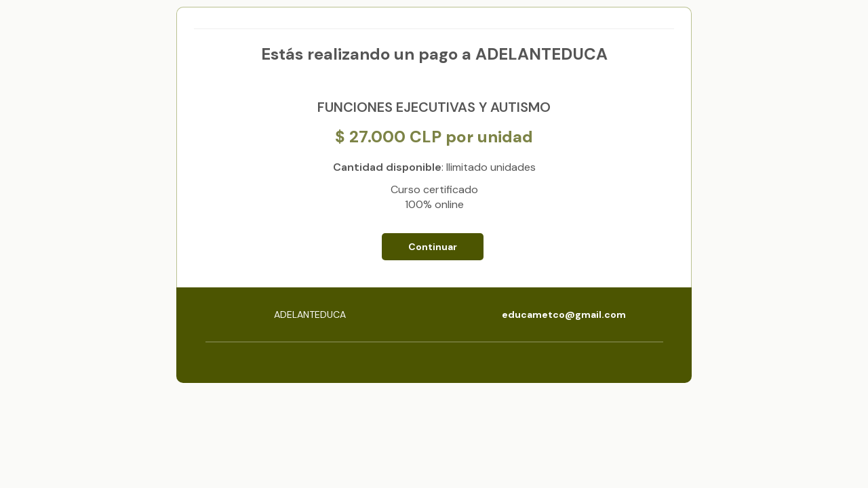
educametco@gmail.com (564, 314)
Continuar (433, 247)
